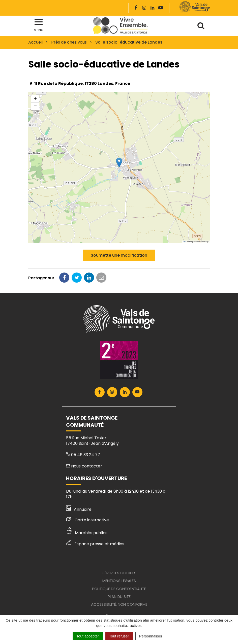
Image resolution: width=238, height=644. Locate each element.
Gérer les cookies (119, 573)
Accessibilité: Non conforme (119, 604)
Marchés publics (87, 533)
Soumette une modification (119, 255)
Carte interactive (87, 520)
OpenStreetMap (202, 242)
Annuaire (79, 509)
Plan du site (119, 597)
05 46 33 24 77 (83, 455)
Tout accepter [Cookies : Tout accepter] (88, 636)
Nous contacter (84, 466)
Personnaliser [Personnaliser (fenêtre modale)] (151, 636)
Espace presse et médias (95, 544)
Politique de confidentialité (119, 589)
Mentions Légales (119, 581)
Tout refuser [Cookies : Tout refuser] (119, 636)
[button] (119, 163)
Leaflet (188, 242)
